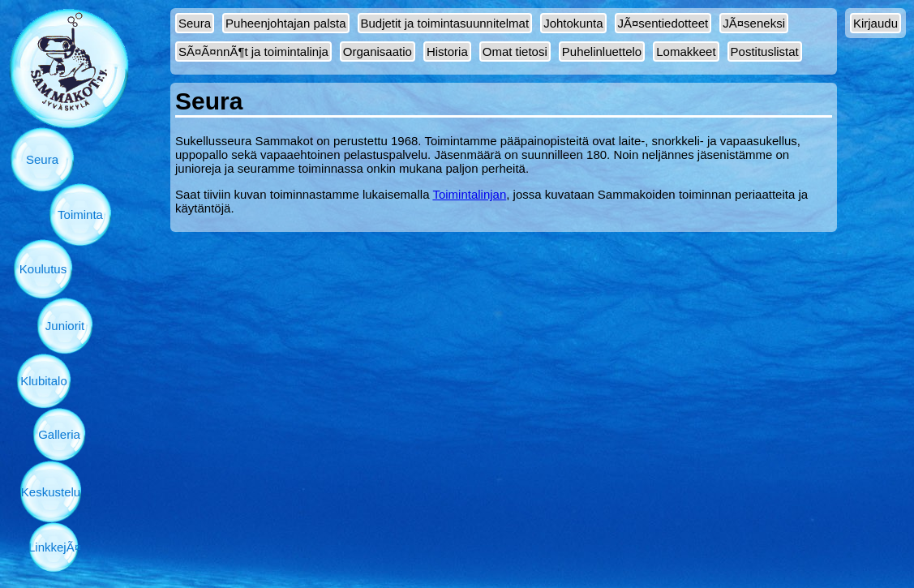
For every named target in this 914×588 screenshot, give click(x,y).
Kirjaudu (875, 23)
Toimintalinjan (469, 194)
